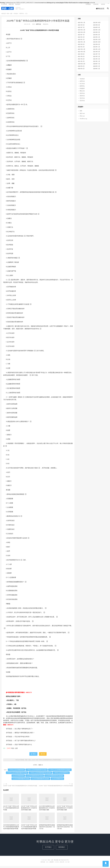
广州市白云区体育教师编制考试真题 (17, 775)
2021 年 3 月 (97, 61)
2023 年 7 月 (81, 37)
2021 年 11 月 (97, 51)
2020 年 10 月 (81, 66)
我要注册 (11, 6)
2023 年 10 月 (81, 34)
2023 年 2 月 (97, 39)
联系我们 (62, 849)
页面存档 (96, 6)
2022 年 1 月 (97, 49)
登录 (81, 113)
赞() (33, 756)
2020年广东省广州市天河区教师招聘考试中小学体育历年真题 (20, 788)
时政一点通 (7, 10)
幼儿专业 (82, 86)
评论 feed (82, 118)
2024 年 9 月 (97, 29)
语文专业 (82, 100)
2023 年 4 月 (97, 37)
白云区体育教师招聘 (18, 778)
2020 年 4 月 (81, 71)
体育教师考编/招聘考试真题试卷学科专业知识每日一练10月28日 (65, 829)
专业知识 (16, 15)
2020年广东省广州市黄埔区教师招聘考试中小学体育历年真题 (56, 788)
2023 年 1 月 (81, 41)
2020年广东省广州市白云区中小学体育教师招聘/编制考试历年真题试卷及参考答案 (29, 829)
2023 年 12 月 (81, 32)
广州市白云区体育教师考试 (61, 775)
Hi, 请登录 (4, 6)
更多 (40, 767)
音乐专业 (82, 102)
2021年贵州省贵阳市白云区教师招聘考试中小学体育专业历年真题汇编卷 (47, 810)
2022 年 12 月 (97, 41)
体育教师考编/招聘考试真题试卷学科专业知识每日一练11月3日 (47, 829)
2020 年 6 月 (81, 68)
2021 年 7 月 (97, 56)
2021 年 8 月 (81, 56)
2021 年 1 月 (97, 63)
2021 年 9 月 (97, 54)
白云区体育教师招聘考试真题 (35, 778)
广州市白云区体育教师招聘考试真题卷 (60, 772)
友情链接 (88, 6)
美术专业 (82, 95)
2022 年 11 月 (81, 44)
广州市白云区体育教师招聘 (16, 772)
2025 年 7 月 (81, 29)
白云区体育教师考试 (57, 781)
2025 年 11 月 (81, 24)
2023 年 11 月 (97, 32)
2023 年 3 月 (81, 39)
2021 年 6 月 (81, 58)
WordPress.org (83, 121)
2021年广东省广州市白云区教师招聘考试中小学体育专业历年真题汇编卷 (29, 810)
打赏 (43, 756)
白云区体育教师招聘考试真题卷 (54, 778)
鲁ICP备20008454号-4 (64, 862)
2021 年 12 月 (81, 51)
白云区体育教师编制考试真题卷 (40, 781)
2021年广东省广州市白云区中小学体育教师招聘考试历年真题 (11, 810)
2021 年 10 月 (81, 54)
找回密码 (18, 6)
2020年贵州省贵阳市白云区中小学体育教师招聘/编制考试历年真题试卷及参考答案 (11, 829)
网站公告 (82, 93)
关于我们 (48, 849)
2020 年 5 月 (97, 68)
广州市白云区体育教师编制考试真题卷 (40, 775)
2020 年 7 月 (97, 66)
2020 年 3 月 (97, 71)
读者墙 (103, 6)
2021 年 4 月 (81, 61)
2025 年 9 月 (81, 27)
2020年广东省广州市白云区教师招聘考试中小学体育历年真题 (38, 23)
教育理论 (82, 88)
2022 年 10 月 (97, 44)
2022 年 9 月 (81, 46)
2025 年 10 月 (97, 24)
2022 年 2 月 (81, 49)
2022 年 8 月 (97, 46)
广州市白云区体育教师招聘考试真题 (37, 772)
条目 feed (82, 115)
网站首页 (100, 10)
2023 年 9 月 (97, 34)
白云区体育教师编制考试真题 (21, 781)
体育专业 (22, 15)
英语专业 (82, 98)
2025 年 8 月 (97, 27)
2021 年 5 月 (97, 58)
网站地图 (56, 862)
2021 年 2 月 (81, 63)
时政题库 (82, 90)
